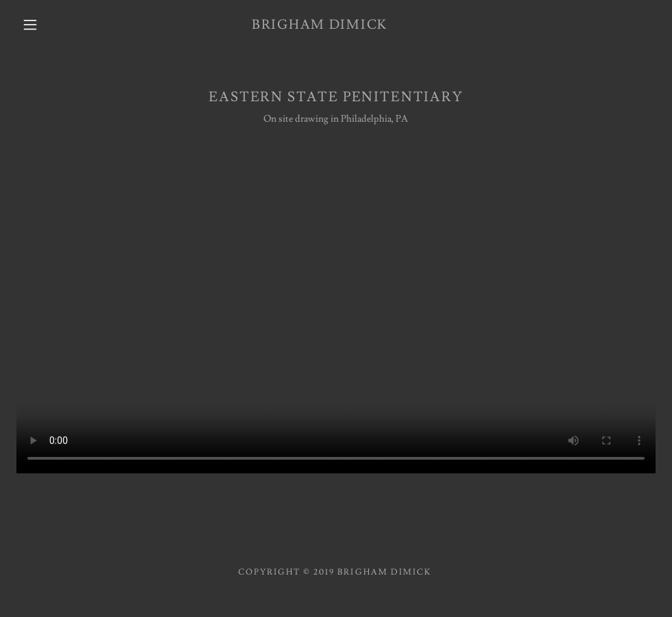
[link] (319, 26)
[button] (32, 25)
